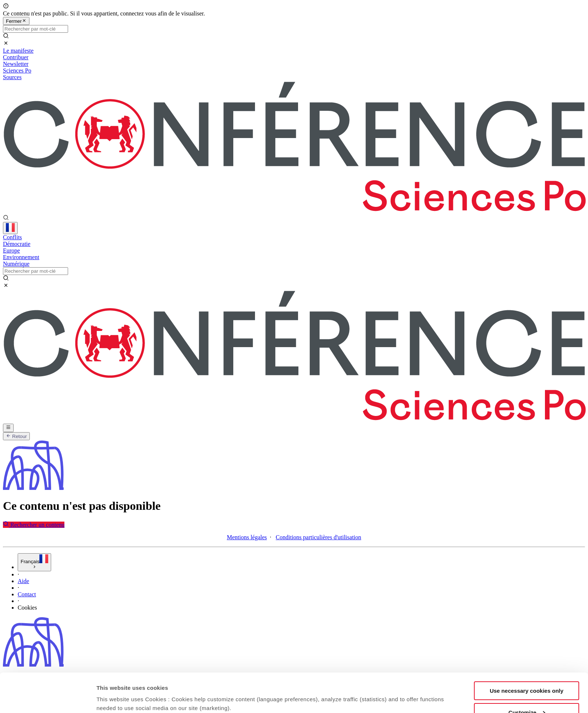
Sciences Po (17, 70)
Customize (527, 557)
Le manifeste (18, 51)
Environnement (21, 257)
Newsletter (16, 64)
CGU (24, 690)
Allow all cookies (527, 578)
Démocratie (17, 244)
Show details (114, 573)
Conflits (13, 237)
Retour (16, 436)
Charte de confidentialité (47, 704)
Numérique (16, 264)
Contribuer (16, 57)
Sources (12, 77)
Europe (11, 250)
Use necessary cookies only (527, 535)
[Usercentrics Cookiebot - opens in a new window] (48, 582)
